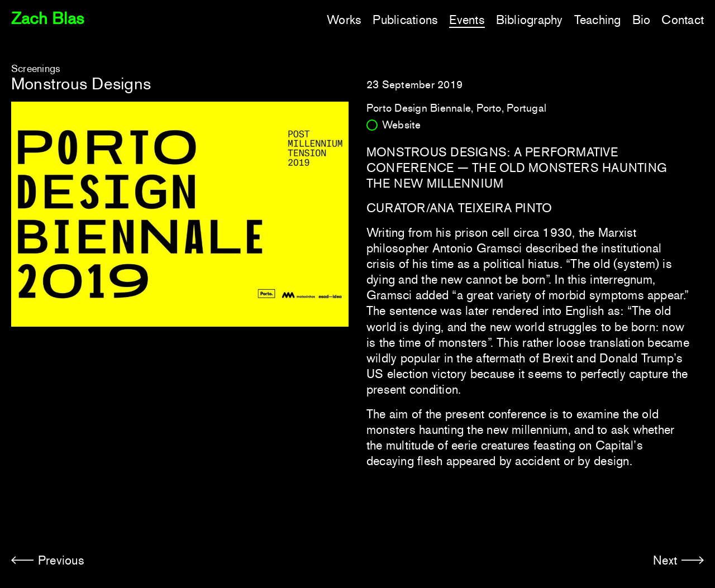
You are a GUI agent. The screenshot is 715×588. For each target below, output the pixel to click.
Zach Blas (47, 18)
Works (344, 20)
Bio (642, 20)
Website (402, 125)
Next (665, 560)
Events (467, 20)
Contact (683, 20)
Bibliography (530, 20)
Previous (61, 560)
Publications (405, 20)
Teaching (598, 20)
